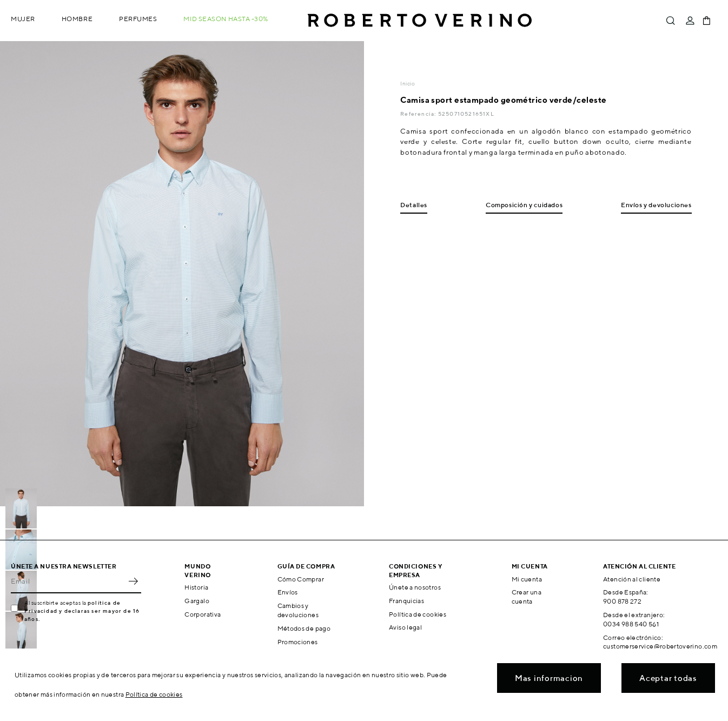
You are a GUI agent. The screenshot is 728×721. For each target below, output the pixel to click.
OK (133, 581)
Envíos (288, 592)
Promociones (298, 642)
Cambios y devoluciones (298, 610)
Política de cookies (418, 614)
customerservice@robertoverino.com (660, 646)
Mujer (23, 19)
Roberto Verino (420, 21)
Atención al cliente (632, 579)
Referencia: (419, 114)
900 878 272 (622, 601)
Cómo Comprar (301, 579)
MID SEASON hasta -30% (226, 19)
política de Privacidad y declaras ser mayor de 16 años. (82, 611)
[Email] (68, 581)
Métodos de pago (304, 628)
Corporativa (203, 614)
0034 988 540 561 (631, 624)
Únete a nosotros (415, 587)
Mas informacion (549, 678)
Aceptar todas (668, 678)
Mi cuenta (527, 579)
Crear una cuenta (527, 597)
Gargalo (197, 601)
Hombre (77, 19)
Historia (196, 587)
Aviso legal (405, 627)
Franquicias (406, 601)
